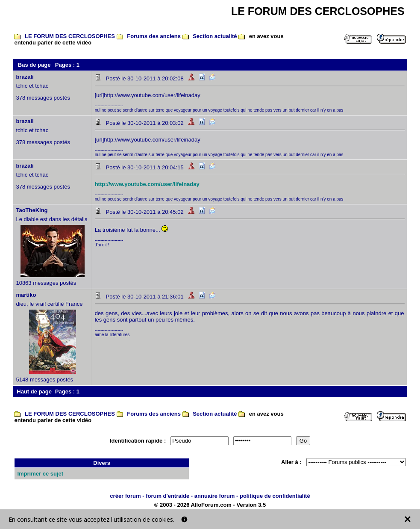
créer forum (125, 496)
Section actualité (215, 36)
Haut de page (34, 392)
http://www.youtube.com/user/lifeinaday (147, 184)
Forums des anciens (154, 36)
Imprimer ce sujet (40, 474)
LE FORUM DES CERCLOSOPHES (70, 36)
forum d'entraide (167, 496)
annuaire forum (215, 496)
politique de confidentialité (275, 496)
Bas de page (34, 65)
